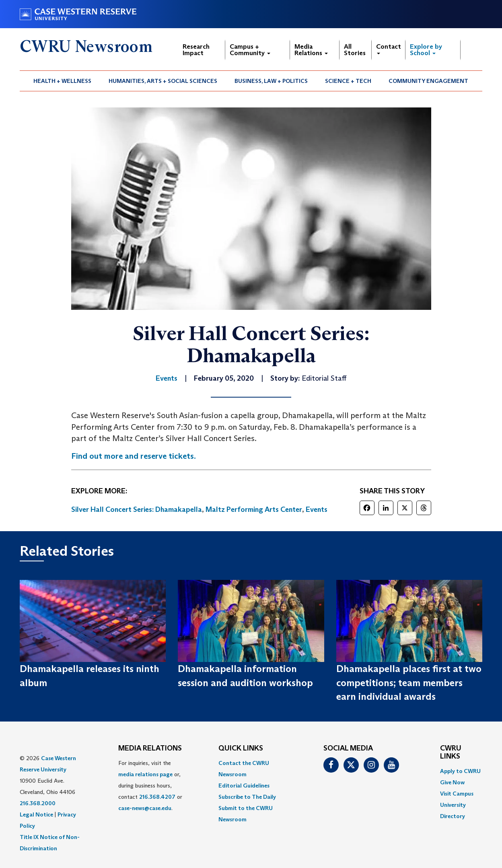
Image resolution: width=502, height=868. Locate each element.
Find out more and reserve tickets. (134, 456)
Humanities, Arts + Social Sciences (163, 81)
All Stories (355, 50)
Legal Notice (36, 814)
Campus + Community (250, 50)
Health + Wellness (62, 81)
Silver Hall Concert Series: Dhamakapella (137, 509)
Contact (389, 48)
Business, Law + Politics (271, 81)
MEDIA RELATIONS (150, 748)
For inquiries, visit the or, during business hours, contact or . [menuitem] (150, 786)
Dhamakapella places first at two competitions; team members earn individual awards (409, 682)
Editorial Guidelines (244, 786)
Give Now (452, 782)
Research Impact (196, 50)
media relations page (145, 774)
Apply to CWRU (460, 771)
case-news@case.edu (145, 808)
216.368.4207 (157, 797)
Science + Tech (348, 81)
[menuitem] (63, 81)
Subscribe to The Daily (247, 797)
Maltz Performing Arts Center (254, 509)
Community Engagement (428, 81)
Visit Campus (457, 794)
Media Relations (311, 50)
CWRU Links (451, 753)
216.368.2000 (38, 803)
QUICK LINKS (241, 748)
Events (317, 509)
